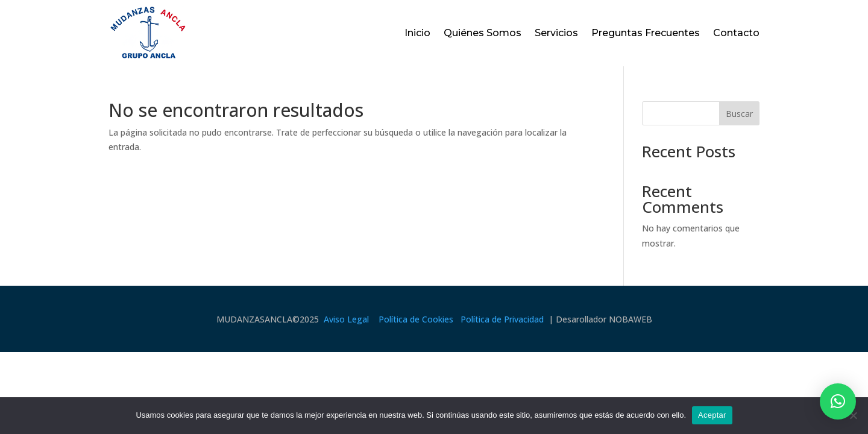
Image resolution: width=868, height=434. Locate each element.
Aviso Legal (346, 319)
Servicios (556, 33)
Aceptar (712, 415)
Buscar (739, 114)
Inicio (417, 33)
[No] (853, 415)
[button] (838, 401)
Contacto (736, 33)
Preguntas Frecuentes (646, 33)
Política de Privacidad (502, 319)
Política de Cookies (416, 319)
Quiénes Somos (483, 33)
